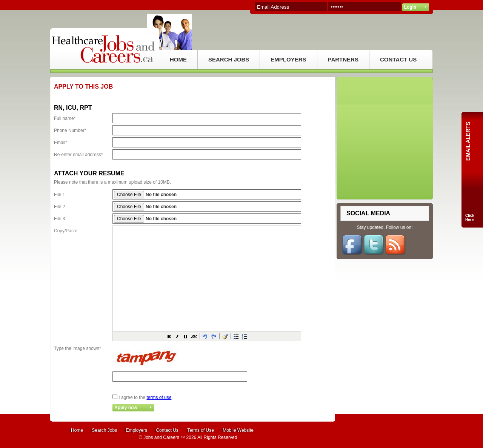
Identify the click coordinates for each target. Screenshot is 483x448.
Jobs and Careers (161, 437)
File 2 (59, 207)
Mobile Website (238, 430)
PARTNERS (343, 59)
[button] (169, 336)
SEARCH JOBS (229, 59)
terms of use (159, 397)
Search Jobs (104, 430)
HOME (178, 59)
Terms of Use (201, 430)
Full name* (65, 118)
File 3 (59, 219)
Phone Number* (70, 130)
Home (77, 430)
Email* (61, 143)
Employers (136, 430)
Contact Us (167, 430)
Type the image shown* (78, 348)
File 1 (59, 195)
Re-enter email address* (78, 155)
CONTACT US (398, 59)
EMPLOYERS (288, 59)
